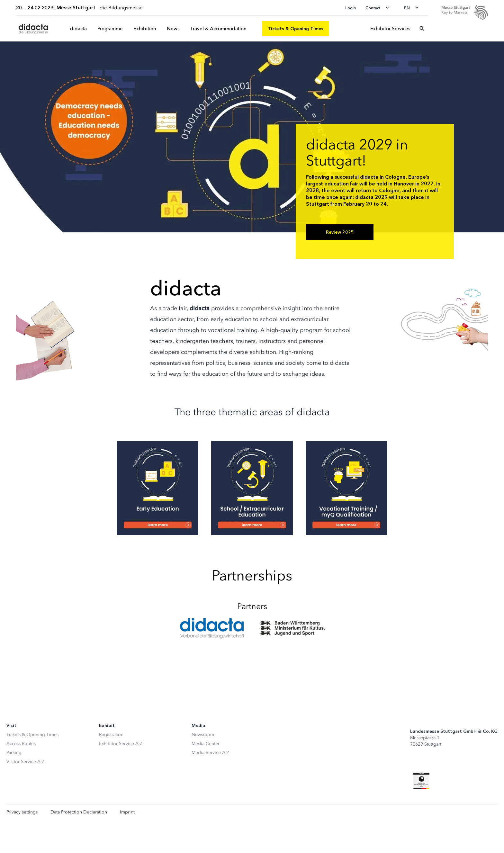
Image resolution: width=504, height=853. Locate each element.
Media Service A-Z (210, 753)
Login (351, 8)
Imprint (127, 812)
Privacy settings (22, 812)
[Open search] (422, 29)
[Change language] (413, 8)
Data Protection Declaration (79, 812)
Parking (14, 753)
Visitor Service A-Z (25, 762)
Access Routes (21, 744)
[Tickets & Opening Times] (296, 29)
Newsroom (203, 735)
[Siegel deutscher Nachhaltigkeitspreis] (421, 781)
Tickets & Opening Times (32, 735)
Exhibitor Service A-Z (121, 744)
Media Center (206, 744)
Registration (111, 735)
